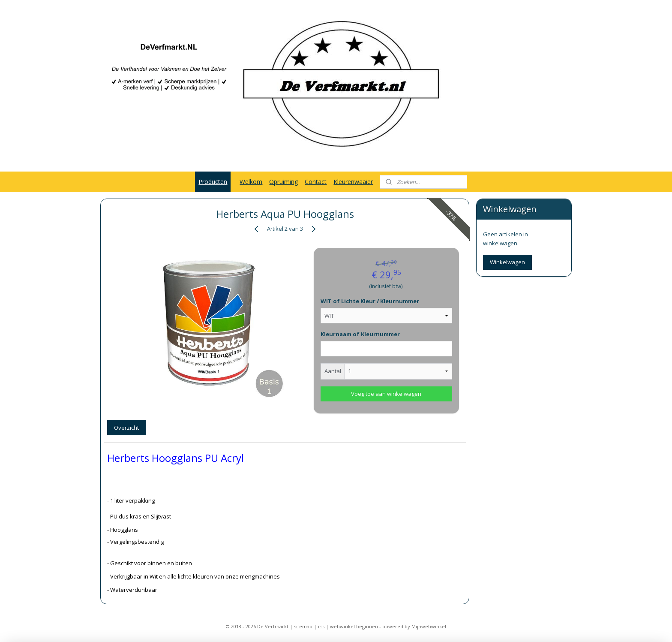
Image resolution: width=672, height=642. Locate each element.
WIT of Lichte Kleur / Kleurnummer (370, 301)
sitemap (303, 626)
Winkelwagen (507, 262)
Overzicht (126, 428)
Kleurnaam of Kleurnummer (360, 334)
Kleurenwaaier (353, 182)
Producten (213, 182)
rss (321, 626)
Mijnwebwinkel (429, 626)
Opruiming (283, 182)
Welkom (251, 182)
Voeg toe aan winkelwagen (386, 394)
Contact (316, 182)
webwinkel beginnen (354, 626)
